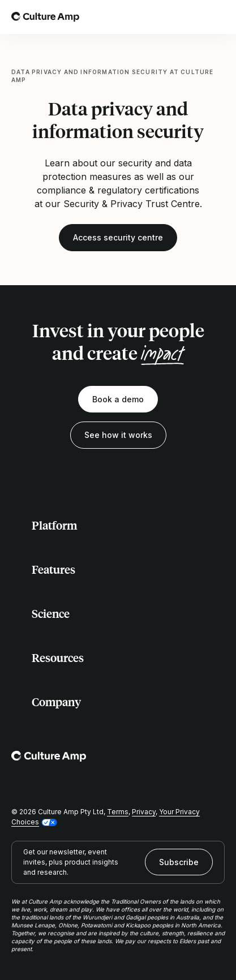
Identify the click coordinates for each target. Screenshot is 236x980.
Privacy (144, 812)
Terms (118, 812)
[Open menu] (218, 17)
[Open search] (193, 17)
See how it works (118, 435)
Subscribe (179, 862)
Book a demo (118, 399)
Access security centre (118, 237)
